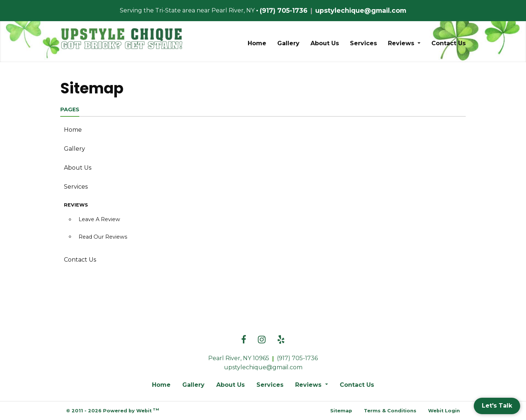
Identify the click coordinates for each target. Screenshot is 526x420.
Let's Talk (497, 406)
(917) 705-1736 (284, 10)
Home (257, 43)
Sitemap (341, 411)
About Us (325, 43)
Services (363, 43)
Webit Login (444, 411)
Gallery (288, 43)
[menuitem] (257, 43)
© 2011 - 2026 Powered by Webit (113, 410)
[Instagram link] (262, 340)
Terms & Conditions (390, 411)
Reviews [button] (402, 43)
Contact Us (449, 43)
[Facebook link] (244, 340)
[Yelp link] (281, 340)
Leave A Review (99, 219)
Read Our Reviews (103, 237)
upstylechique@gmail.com (361, 10)
